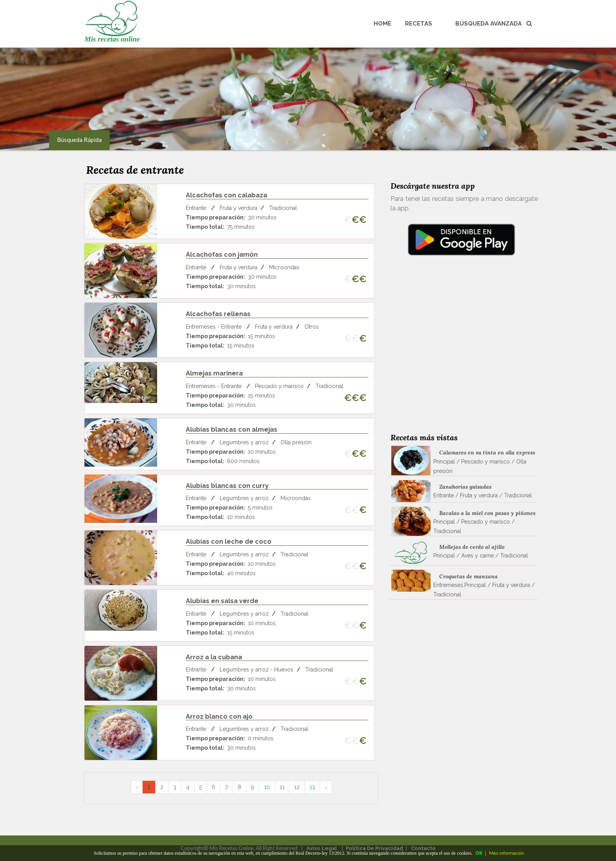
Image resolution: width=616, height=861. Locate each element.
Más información (507, 853)
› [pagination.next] (326, 787)
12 (297, 787)
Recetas (419, 24)
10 (267, 787)
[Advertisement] (461, 355)
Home (382, 24)
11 (282, 787)
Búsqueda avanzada (494, 24)
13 (312, 787)
